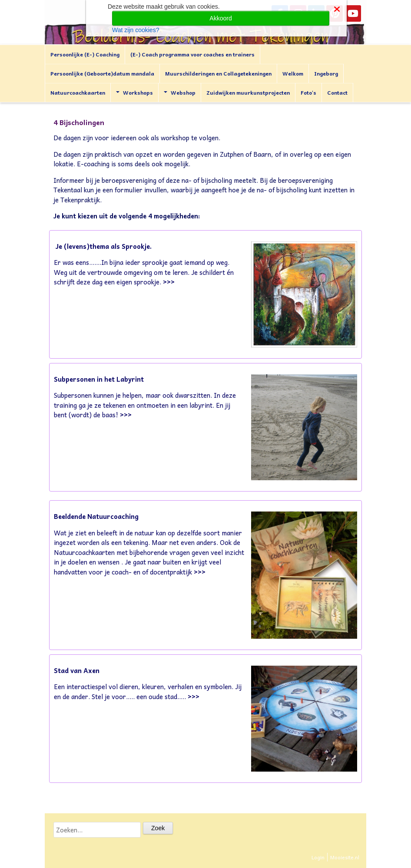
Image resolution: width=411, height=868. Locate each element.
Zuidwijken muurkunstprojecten (248, 92)
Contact (337, 92)
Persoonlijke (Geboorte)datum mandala (102, 73)
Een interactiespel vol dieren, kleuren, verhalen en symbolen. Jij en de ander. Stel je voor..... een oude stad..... (148, 691)
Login (318, 857)
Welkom (293, 73)
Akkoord (220, 18)
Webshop (180, 92)
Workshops (134, 92)
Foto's (308, 92)
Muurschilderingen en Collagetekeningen (218, 73)
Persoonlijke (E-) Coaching (85, 54)
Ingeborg (326, 73)
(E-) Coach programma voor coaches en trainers (192, 54)
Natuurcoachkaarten (78, 92)
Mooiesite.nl (345, 857)
